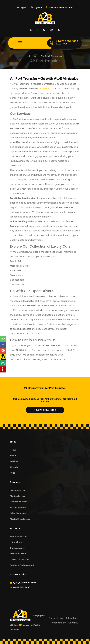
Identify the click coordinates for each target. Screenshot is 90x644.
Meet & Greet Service (20, 519)
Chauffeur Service (19, 502)
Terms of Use (56, 618)
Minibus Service (18, 496)
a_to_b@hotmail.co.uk (24, 583)
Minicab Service (18, 490)
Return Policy (72, 618)
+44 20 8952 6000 (45, 410)
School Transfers (18, 513)
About (13, 456)
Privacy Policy (58, 623)
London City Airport (19, 559)
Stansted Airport (18, 554)
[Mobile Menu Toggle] (20, 43)
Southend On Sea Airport (22, 565)
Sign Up (36, 8)
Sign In (22, 8)
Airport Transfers (18, 507)
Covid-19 (73, 623)
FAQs (12, 473)
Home (32, 56)
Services (14, 461)
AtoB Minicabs (46, 89)
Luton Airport (16, 542)
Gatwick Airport (18, 548)
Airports (14, 467)
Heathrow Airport (18, 536)
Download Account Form (59, 8)
